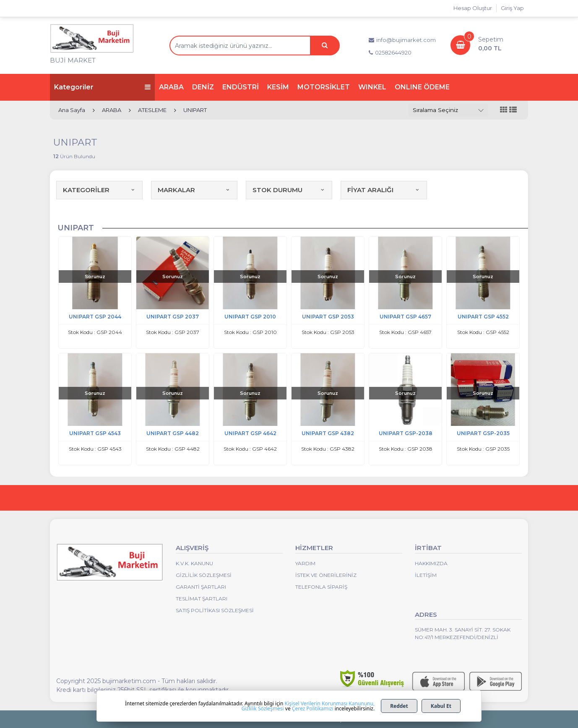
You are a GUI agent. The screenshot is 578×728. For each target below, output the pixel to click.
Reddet (399, 706)
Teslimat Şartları (202, 599)
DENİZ (203, 87)
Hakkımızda (431, 563)
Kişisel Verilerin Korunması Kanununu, (330, 703)
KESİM (278, 87)
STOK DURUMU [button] (289, 190)
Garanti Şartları (201, 587)
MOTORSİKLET (324, 87)
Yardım (305, 563)
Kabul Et (441, 706)
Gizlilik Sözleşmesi (204, 575)
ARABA (171, 87)
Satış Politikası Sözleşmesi (215, 610)
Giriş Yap (512, 8)
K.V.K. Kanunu (194, 563)
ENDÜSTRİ (241, 87)
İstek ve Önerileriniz (326, 575)
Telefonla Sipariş (321, 587)
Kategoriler (102, 87)
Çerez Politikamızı (313, 708)
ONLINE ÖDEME (422, 87)
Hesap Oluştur (473, 8)
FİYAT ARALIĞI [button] (384, 190)
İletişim (426, 575)
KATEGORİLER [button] (99, 190)
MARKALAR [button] (194, 190)
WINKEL (372, 87)
